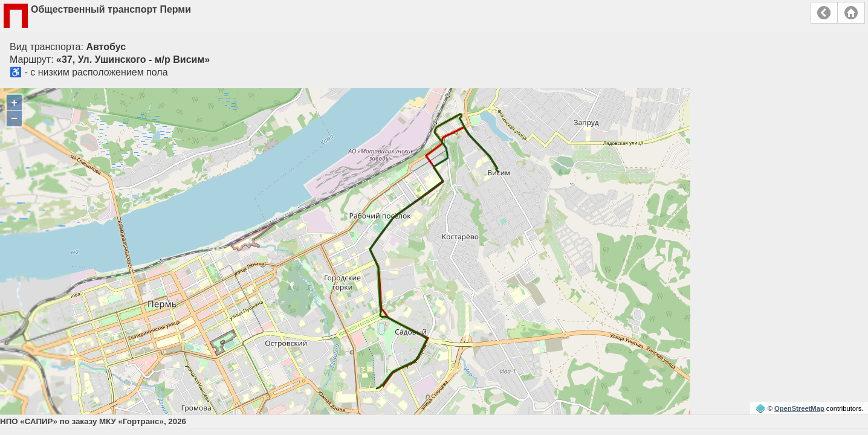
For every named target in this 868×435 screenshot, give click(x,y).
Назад (824, 13)
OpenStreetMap (799, 408)
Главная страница (851, 13)
